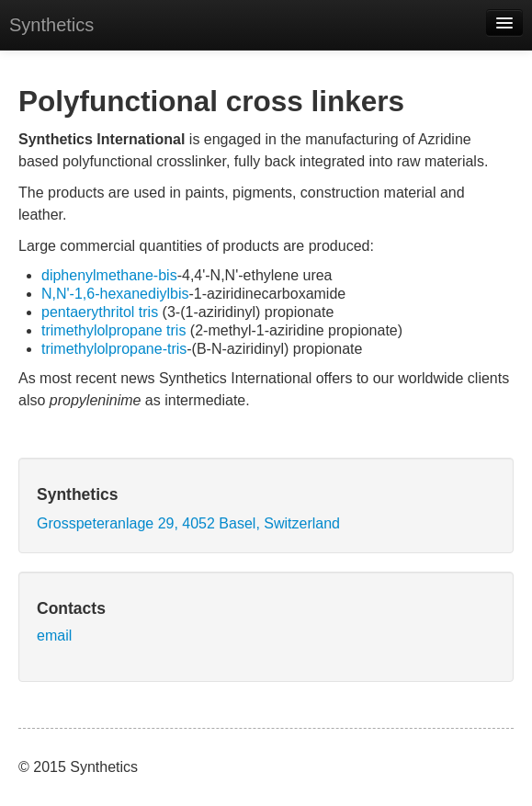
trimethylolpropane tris (113, 330)
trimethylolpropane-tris (114, 349)
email (54, 636)
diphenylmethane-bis (109, 275)
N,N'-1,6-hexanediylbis (115, 294)
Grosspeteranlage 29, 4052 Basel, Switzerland (188, 523)
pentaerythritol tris (100, 312)
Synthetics (51, 25)
